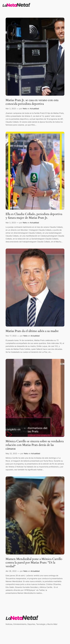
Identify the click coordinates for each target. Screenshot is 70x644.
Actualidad (34, 109)
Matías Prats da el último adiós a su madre (32, 331)
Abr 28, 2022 (11, 571)
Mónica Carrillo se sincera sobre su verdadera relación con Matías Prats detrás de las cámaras (35, 445)
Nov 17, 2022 (11, 336)
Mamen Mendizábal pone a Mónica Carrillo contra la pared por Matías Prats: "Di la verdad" (34, 563)
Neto (25, 109)
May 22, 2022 (11, 453)
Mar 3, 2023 (11, 109)
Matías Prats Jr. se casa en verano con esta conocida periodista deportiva (32, 102)
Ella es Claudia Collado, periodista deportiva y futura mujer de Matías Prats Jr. (34, 216)
